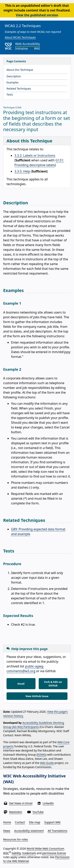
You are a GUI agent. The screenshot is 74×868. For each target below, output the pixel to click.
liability (16, 853)
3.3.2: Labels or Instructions (35, 155)
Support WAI (52, 822)
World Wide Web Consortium (45, 849)
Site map (35, 822)
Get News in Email (21, 803)
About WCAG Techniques (20, 37)
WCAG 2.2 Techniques (23, 26)
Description (14, 76)
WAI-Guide (47, 763)
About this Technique (20, 70)
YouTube (38, 812)
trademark (29, 853)
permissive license (54, 853)
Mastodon (16, 812)
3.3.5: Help (22, 171)
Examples (13, 82)
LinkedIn (48, 803)
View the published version (37, 15)
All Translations (58, 831)
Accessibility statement (29, 831)
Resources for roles (16, 839)
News (7, 831)
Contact (20, 822)
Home (7, 822)
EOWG (41, 755)
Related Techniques (19, 89)
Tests (10, 94)
